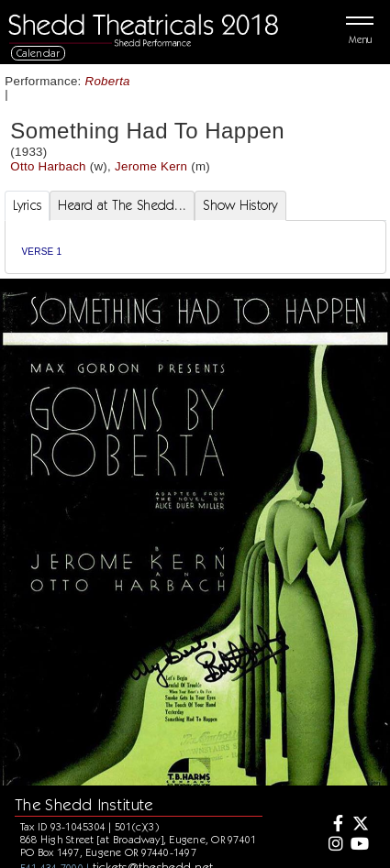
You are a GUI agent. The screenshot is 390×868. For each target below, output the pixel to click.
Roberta (108, 81)
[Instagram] (333, 845)
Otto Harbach (48, 166)
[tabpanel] (195, 247)
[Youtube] (360, 845)
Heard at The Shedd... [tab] (122, 205)
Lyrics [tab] (28, 205)
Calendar (39, 53)
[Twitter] (360, 825)
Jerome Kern (151, 166)
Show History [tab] (240, 205)
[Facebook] (333, 825)
